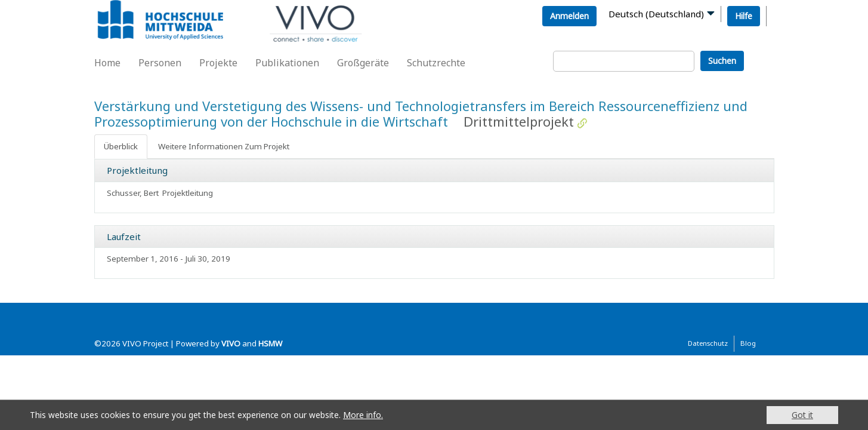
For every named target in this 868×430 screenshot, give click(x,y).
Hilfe (744, 16)
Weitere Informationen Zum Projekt (224, 146)
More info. (363, 415)
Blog (748, 343)
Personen (160, 63)
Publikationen (287, 63)
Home (107, 63)
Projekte (218, 63)
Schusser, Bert (133, 193)
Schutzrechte (436, 63)
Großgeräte (363, 63)
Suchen (722, 61)
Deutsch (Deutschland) (656, 14)
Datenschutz (708, 343)
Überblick (121, 146)
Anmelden (569, 16)
